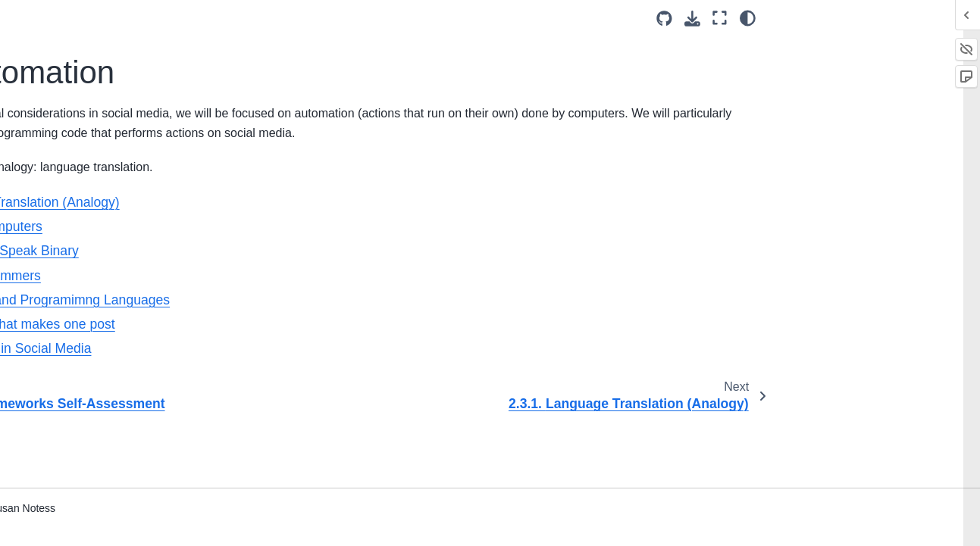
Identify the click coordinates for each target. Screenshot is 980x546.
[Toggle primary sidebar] (222, 18)
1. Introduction (54, 52)
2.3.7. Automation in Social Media (108, 398)
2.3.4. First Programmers (104, 280)
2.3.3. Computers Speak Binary (103, 248)
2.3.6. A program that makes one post (112, 356)
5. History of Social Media (81, 527)
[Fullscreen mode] (720, 18)
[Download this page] (692, 19)
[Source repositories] (664, 19)
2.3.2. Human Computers (105, 214)
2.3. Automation (72, 148)
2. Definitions (54, 76)
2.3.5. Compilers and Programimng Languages (105, 314)
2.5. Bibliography (72, 454)
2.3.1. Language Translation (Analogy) (111, 182)
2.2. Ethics (57, 124)
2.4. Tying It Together (83, 431)
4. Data (37, 503)
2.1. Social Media (74, 100)
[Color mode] (748, 18)
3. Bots (37, 479)
